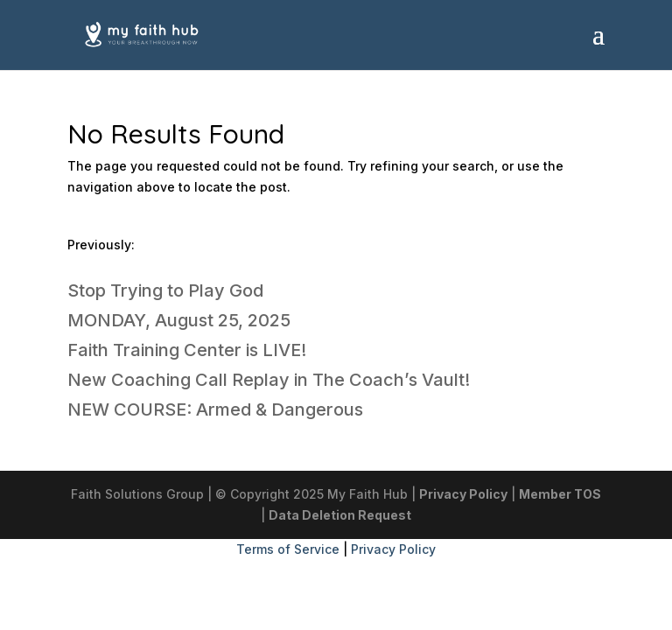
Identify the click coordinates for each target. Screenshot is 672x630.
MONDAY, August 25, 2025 (179, 320)
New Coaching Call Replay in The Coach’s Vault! (269, 380)
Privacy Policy (463, 494)
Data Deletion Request (340, 515)
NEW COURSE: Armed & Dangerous (215, 409)
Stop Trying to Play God (165, 290)
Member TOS (560, 494)
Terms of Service (288, 549)
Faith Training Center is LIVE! (187, 350)
